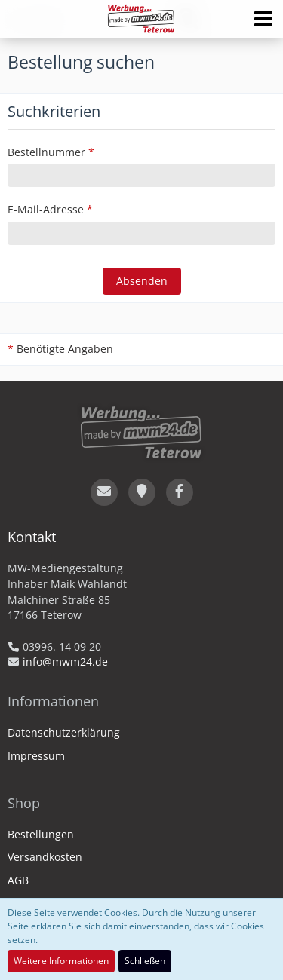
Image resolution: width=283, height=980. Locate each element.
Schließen (145, 961)
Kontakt (32, 537)
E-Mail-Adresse (46, 209)
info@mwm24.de (65, 661)
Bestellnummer (46, 152)
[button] (263, 19)
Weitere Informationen (61, 961)
